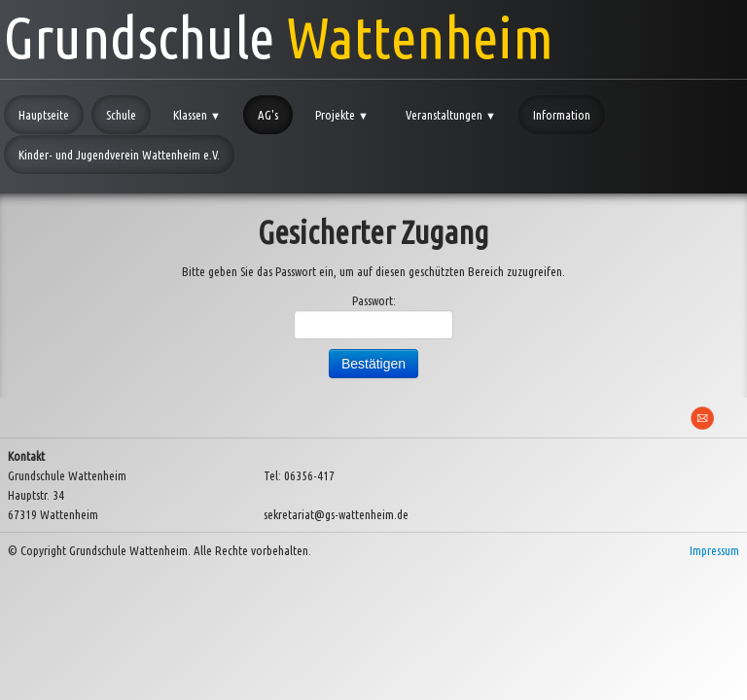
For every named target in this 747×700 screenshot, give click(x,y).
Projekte (342, 115)
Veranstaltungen (451, 115)
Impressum (714, 550)
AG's (268, 115)
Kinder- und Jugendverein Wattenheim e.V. (119, 155)
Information (562, 115)
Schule (121, 115)
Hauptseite (44, 115)
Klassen (197, 115)
